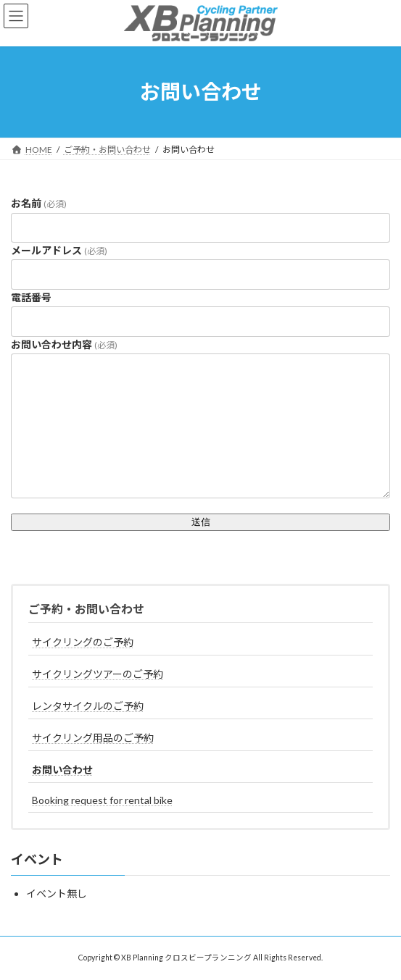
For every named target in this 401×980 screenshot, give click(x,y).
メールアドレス (59, 250)
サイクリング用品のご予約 (93, 738)
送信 (201, 522)
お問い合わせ (62, 770)
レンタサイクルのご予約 (88, 706)
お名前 (39, 203)
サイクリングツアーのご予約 (98, 674)
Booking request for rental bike (102, 800)
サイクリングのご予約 (83, 642)
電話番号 (31, 297)
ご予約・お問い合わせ (86, 609)
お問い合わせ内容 (64, 344)
